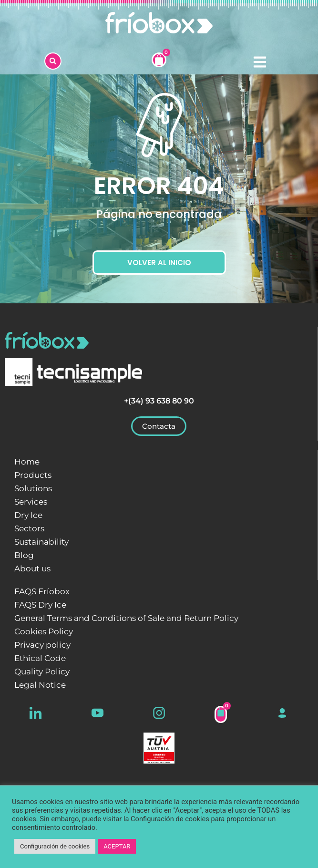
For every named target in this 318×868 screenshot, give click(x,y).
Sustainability (41, 542)
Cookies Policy (44, 631)
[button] (53, 61)
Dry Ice (28, 515)
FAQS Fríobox (42, 591)
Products (33, 475)
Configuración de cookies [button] (55, 846)
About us (32, 568)
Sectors (29, 528)
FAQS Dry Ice (40, 605)
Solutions (33, 488)
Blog (24, 555)
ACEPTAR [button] (117, 846)
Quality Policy (42, 672)
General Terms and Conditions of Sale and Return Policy (126, 618)
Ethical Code (40, 658)
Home (27, 462)
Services (31, 502)
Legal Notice (40, 685)
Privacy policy (42, 645)
